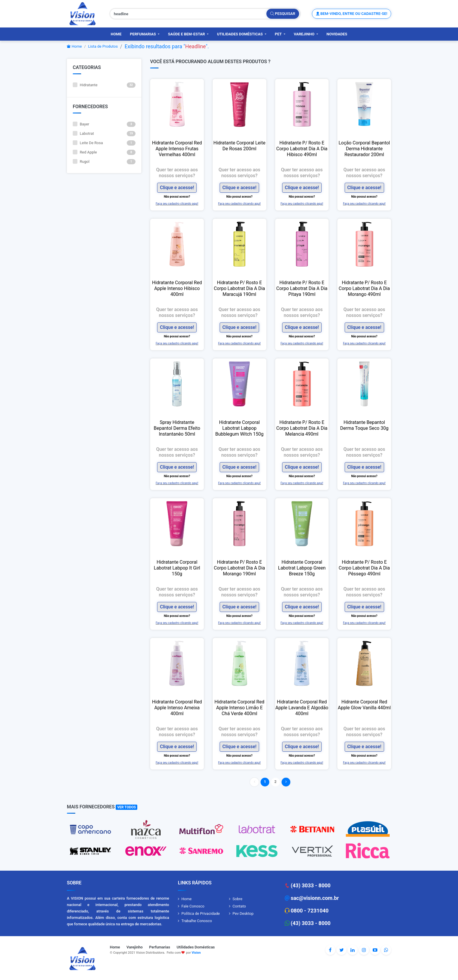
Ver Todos (126, 807)
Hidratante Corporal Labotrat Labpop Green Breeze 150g (302, 568)
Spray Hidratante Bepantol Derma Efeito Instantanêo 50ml (177, 428)
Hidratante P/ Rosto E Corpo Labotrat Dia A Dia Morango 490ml (364, 288)
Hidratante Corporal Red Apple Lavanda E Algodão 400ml (302, 708)
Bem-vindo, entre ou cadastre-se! (352, 14)
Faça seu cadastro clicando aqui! (177, 204)
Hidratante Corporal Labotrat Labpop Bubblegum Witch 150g (239, 428)
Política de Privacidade (201, 913)
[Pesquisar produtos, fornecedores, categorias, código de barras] (188, 14)
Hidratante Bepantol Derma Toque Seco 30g (364, 425)
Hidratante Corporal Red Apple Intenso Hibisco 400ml (177, 288)
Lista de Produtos (103, 46)
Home (116, 34)
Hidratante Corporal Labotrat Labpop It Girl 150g (177, 568)
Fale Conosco (193, 906)
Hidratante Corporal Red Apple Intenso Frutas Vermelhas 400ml (177, 149)
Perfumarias (143, 34)
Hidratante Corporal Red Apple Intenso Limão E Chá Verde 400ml (239, 708)
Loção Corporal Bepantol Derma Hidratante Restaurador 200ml (364, 149)
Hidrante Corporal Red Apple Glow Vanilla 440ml (364, 705)
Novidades (337, 34)
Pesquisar (283, 14)
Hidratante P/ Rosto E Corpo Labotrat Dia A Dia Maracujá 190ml (239, 288)
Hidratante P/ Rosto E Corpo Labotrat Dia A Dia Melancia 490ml (302, 428)
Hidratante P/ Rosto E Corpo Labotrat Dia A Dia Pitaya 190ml (302, 288)
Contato (239, 906)
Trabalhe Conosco (197, 921)
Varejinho (305, 34)
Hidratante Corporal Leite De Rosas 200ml (240, 146)
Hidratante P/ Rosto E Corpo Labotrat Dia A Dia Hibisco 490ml (302, 149)
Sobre (237, 899)
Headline (195, 46)
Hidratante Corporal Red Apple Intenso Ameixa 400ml (177, 708)
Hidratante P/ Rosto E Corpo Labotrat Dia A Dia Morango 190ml (239, 568)
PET (279, 34)
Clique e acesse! (177, 188)
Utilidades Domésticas (240, 34)
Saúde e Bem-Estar (187, 34)
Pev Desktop (243, 913)
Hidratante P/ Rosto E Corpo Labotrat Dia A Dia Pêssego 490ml (364, 568)
